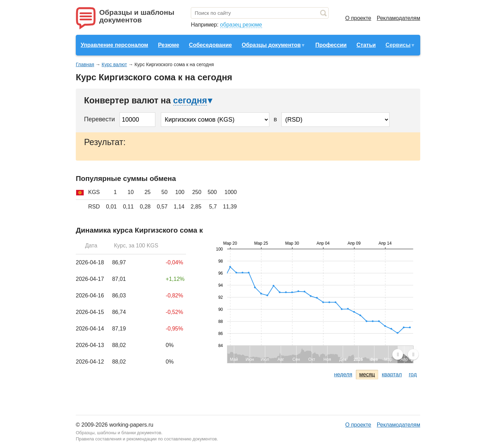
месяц (367, 374)
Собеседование (211, 45)
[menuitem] (405, 354)
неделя (343, 374)
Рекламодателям (399, 18)
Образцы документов (271, 45)
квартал (392, 374)
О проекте (358, 18)
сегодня (190, 100)
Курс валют (114, 64)
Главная (85, 64)
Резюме (169, 45)
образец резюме (241, 25)
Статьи (366, 45)
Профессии (331, 45)
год (413, 374)
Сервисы (398, 45)
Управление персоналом (114, 45)
